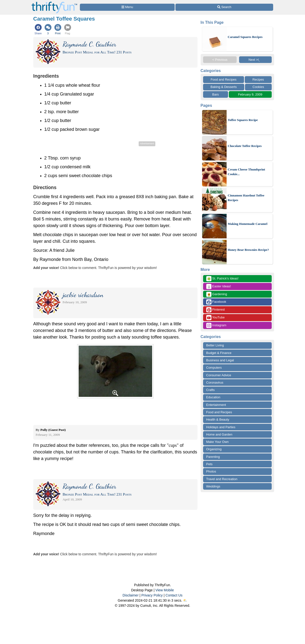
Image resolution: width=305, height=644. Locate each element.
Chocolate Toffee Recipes (245, 146)
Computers (214, 368)
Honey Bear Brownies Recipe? (248, 250)
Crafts (211, 390)
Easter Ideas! (219, 286)
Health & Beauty (218, 419)
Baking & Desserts (224, 87)
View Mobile (165, 590)
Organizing (214, 449)
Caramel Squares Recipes (245, 37)
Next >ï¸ (256, 60)
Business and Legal (220, 360)
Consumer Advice (219, 375)
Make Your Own (218, 442)
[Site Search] (224, 7)
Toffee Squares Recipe (243, 120)
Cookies (258, 87)
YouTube (215, 318)
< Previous (220, 60)
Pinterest (216, 310)
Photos (211, 471)
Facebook (216, 302)
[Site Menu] (127, 7)
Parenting (213, 457)
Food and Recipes (224, 79)
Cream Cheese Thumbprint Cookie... (247, 172)
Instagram (216, 325)
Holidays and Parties (221, 427)
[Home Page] (54, 3)
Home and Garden (219, 434)
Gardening (217, 294)
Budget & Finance (219, 353)
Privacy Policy (152, 595)
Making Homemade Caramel (248, 224)
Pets (209, 464)
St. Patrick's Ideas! (222, 279)
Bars (215, 94)
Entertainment (216, 405)
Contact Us (174, 595)
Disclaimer (130, 595)
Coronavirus (215, 383)
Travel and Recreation (222, 479)
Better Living (215, 345)
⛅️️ (185, 600)
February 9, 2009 (250, 94)
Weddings (213, 486)
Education (213, 397)
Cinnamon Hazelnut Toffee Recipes (246, 198)
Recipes (258, 79)
